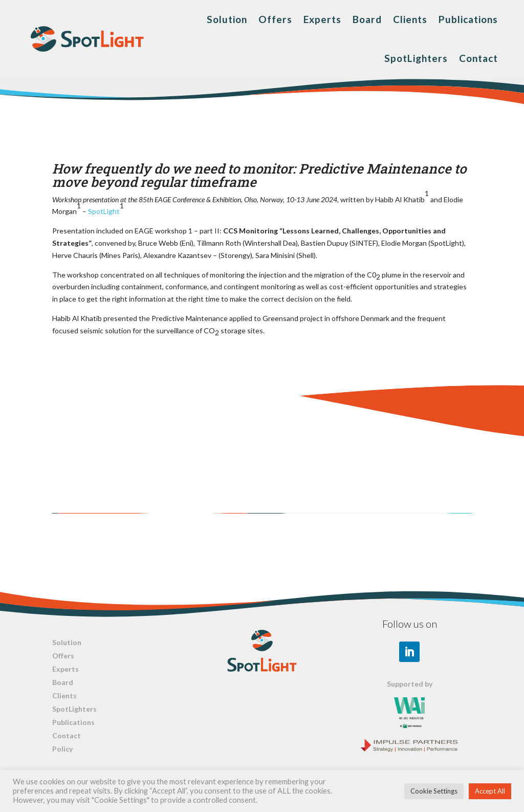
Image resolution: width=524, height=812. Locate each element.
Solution (227, 19)
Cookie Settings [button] (434, 791)
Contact (478, 58)
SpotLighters (416, 58)
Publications (468, 19)
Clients (410, 19)
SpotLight (104, 211)
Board (367, 19)
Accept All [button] (490, 791)
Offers (275, 19)
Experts (322, 19)
